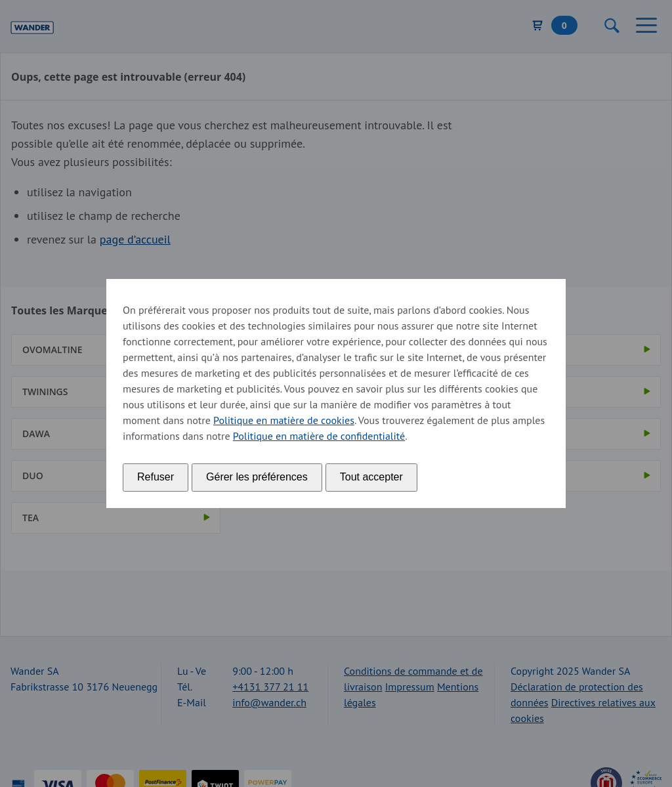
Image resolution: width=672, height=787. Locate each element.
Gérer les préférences (257, 477)
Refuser (156, 477)
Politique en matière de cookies (284, 420)
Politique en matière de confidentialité (319, 436)
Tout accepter (371, 477)
